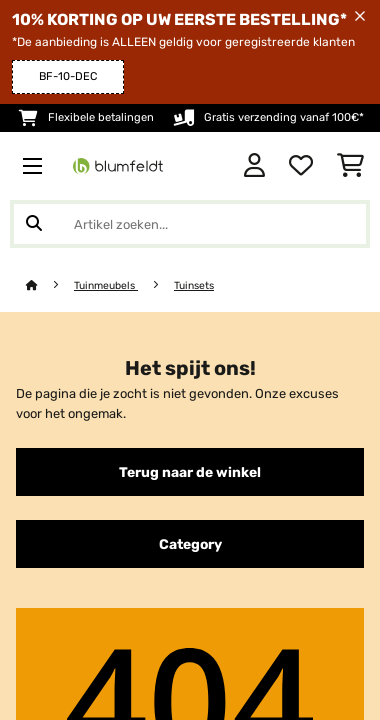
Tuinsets (194, 285)
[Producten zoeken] (190, 224)
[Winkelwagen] (350, 166)
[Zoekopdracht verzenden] (34, 224)
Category (190, 544)
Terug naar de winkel (190, 472)
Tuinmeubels (106, 285)
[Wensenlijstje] (301, 166)
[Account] (254, 166)
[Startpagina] (50, 285)
